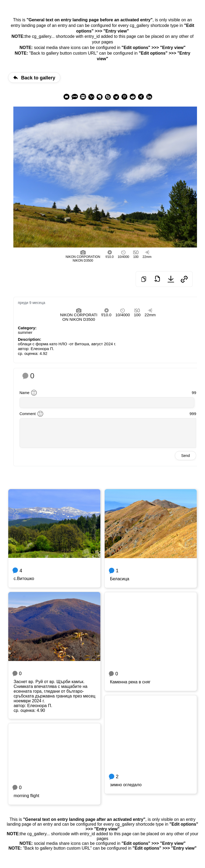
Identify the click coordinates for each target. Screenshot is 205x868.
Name (24, 393)
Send (186, 456)
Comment (28, 414)
